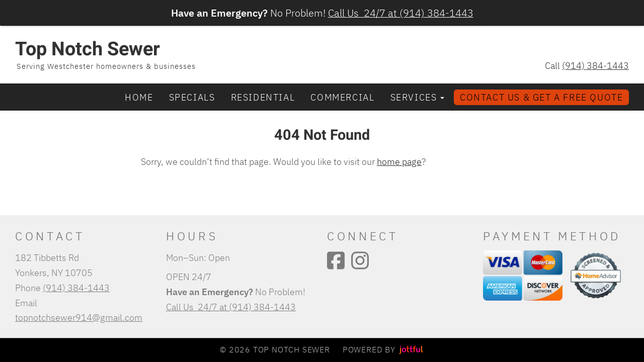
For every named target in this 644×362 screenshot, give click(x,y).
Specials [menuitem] (192, 97)
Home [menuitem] (139, 97)
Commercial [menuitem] (342, 97)
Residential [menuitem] (263, 97)
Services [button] (417, 97)
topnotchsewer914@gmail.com (79, 317)
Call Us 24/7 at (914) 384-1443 (401, 13)
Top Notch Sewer (88, 50)
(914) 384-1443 (595, 65)
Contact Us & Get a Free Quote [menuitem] (541, 97)
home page (399, 161)
